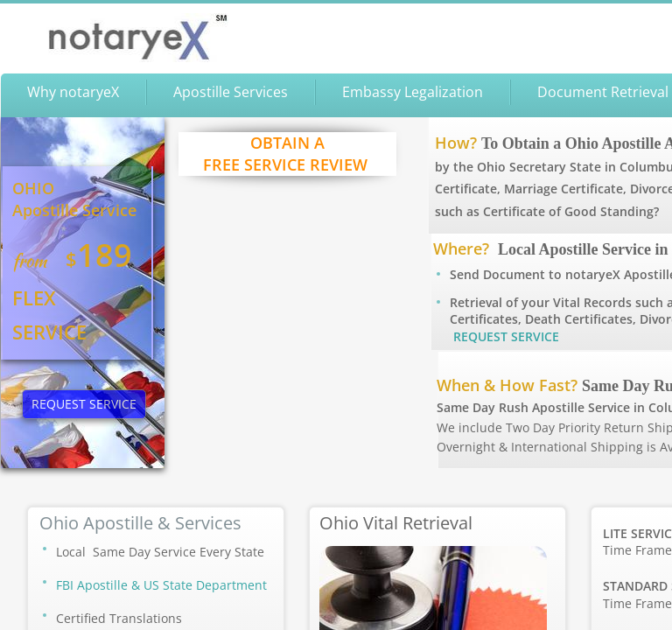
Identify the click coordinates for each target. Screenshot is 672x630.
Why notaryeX (73, 92)
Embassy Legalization (413, 92)
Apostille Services (231, 92)
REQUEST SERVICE (506, 336)
